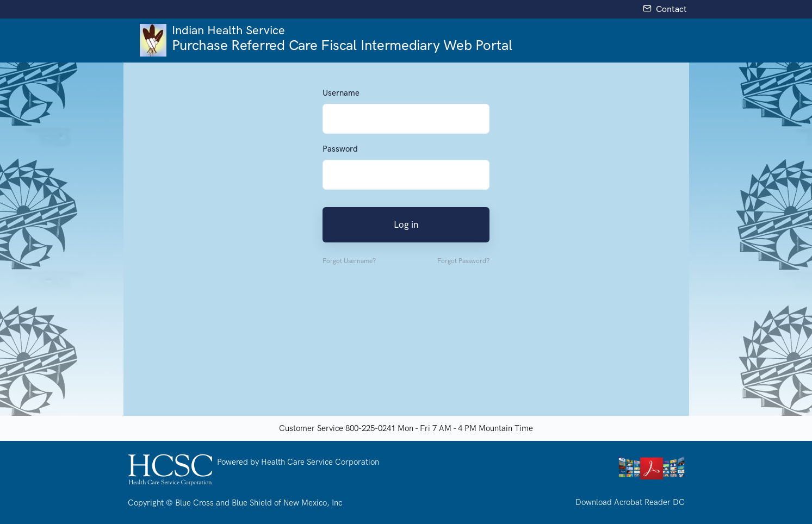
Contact (665, 9)
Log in (406, 224)
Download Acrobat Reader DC (630, 502)
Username (341, 93)
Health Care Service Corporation (320, 462)
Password (340, 149)
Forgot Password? (463, 261)
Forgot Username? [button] (349, 261)
